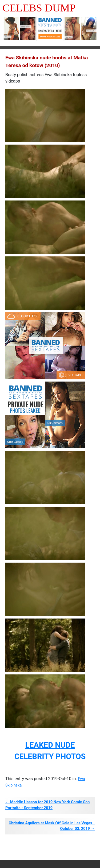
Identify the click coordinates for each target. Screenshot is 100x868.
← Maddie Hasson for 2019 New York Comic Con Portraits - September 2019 (47, 805)
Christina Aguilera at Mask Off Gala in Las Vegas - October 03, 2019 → (52, 826)
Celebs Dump (39, 8)
